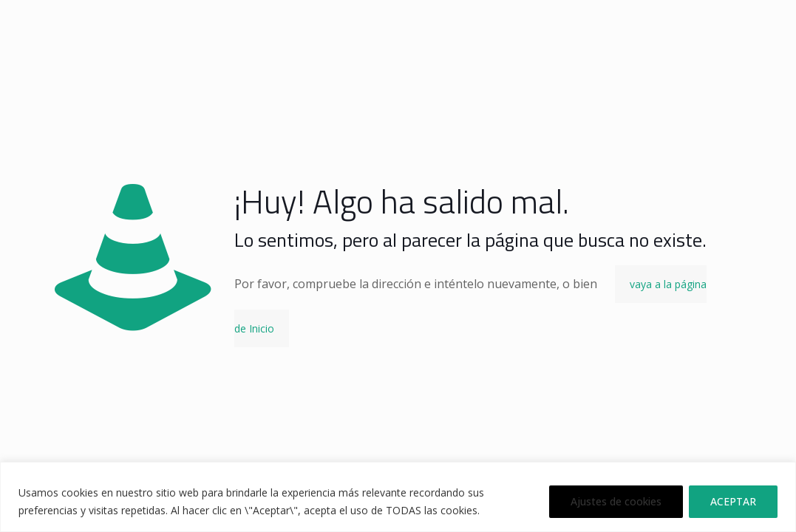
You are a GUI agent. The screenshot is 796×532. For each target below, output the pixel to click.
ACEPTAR (733, 501)
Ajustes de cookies (616, 501)
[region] (398, 497)
